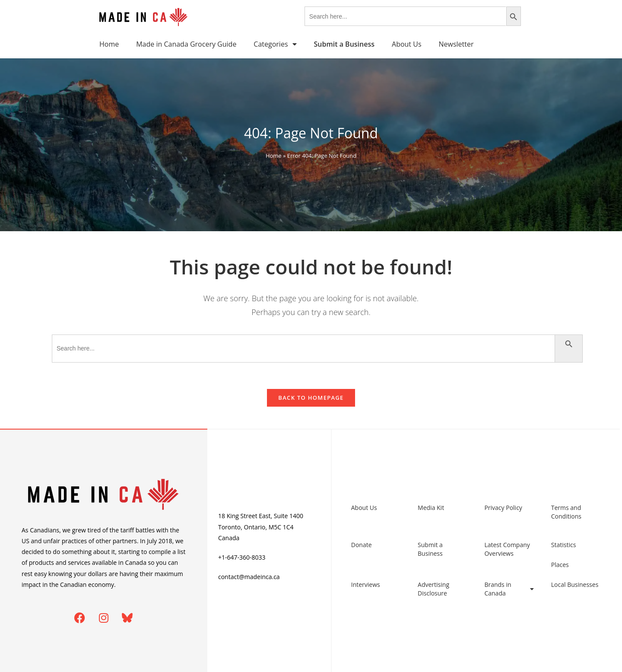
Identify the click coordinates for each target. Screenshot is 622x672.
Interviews (366, 584)
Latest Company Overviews (507, 549)
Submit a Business (430, 549)
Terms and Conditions (566, 512)
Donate (362, 545)
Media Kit (431, 508)
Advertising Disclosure (433, 589)
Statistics (564, 545)
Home (109, 44)
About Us (407, 44)
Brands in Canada (509, 589)
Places (560, 565)
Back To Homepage (311, 398)
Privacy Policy (503, 508)
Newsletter (456, 44)
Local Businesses (575, 584)
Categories (275, 44)
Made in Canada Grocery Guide (186, 44)
